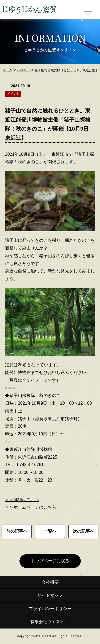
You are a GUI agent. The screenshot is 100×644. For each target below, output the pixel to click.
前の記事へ (17, 531)
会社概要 (50, 582)
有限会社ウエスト (50, 622)
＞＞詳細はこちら (22, 500)
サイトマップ (50, 595)
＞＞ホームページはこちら (31, 507)
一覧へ (50, 531)
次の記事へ (83, 531)
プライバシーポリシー (50, 609)
